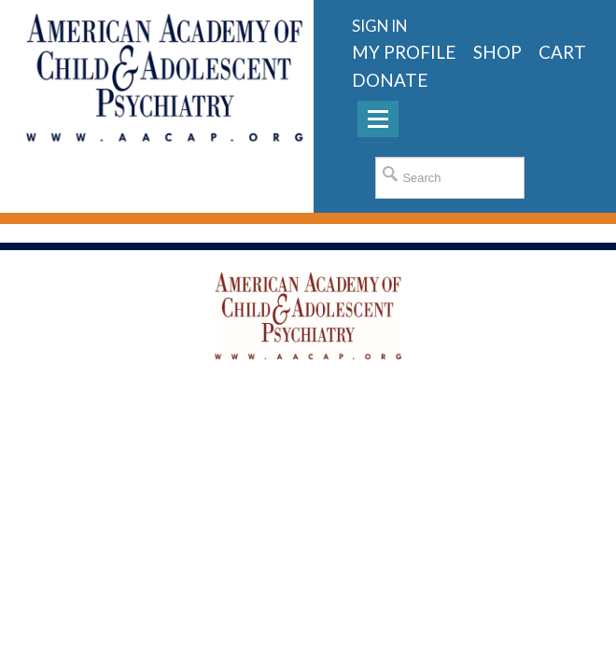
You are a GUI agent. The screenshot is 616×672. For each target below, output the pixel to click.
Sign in (379, 26)
